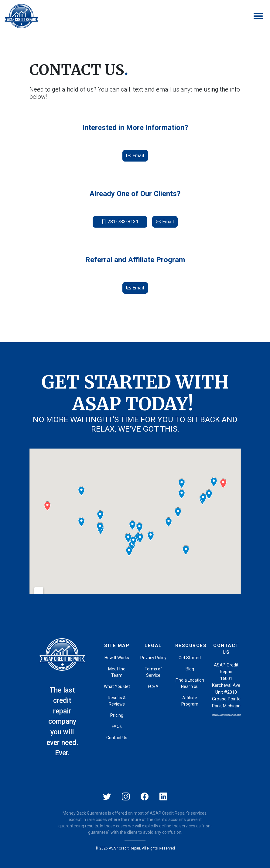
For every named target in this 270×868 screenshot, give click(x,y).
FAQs (117, 726)
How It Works (117, 658)
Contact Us (117, 738)
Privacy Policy (153, 658)
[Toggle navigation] (258, 16)
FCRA (153, 686)
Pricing (117, 715)
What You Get (117, 686)
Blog (190, 669)
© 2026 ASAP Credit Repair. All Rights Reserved (135, 848)
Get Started (190, 658)
